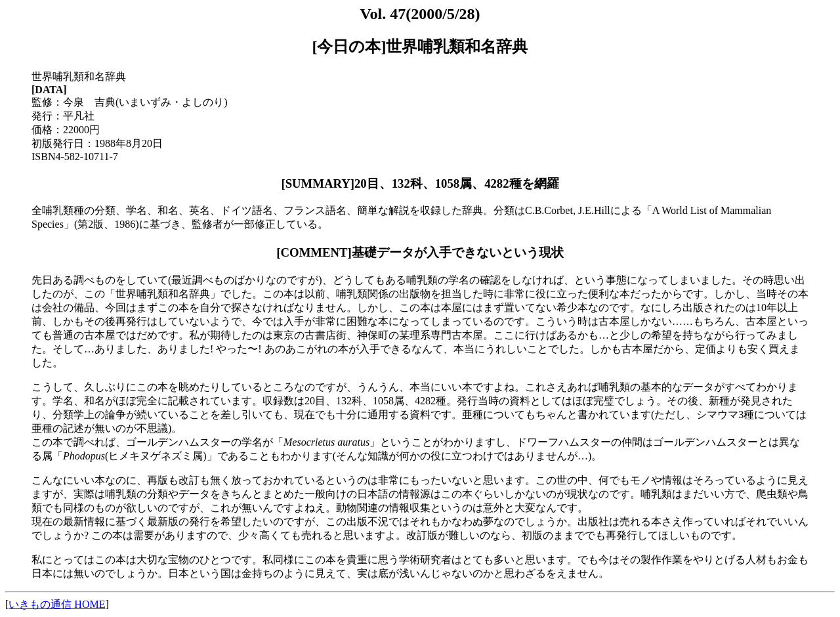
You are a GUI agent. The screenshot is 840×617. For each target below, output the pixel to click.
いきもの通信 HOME (57, 604)
